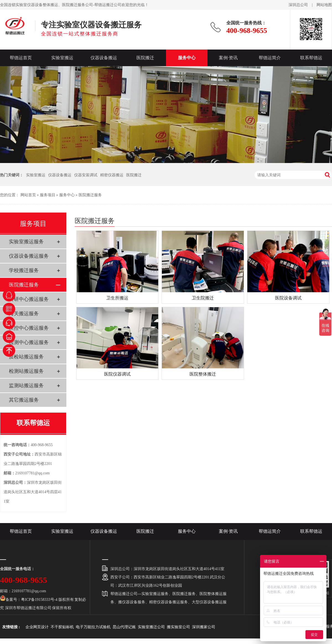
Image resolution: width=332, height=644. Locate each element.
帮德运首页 (21, 58)
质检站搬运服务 (26, 357)
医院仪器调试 (117, 374)
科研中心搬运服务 (29, 299)
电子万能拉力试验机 (93, 627)
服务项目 (48, 195)
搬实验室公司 (178, 627)
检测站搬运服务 (26, 371)
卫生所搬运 (117, 298)
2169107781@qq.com (33, 473)
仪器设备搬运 (104, 58)
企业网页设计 (37, 627)
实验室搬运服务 (26, 242)
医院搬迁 (145, 58)
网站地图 (324, 5)
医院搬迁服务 (90, 195)
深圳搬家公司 (204, 627)
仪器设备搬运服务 (29, 256)
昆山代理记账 (124, 627)
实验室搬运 (62, 58)
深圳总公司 (298, 5)
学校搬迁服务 (24, 270)
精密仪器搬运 (112, 175)
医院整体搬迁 (203, 374)
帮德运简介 (270, 58)
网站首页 (28, 195)
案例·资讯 (228, 58)
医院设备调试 (288, 298)
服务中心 (187, 58)
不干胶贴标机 (62, 627)
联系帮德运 (311, 58)
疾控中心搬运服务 (29, 328)
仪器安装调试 (86, 175)
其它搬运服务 (24, 400)
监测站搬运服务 (26, 386)
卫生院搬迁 (203, 298)
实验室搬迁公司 (151, 627)
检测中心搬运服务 (29, 342)
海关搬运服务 (24, 314)
